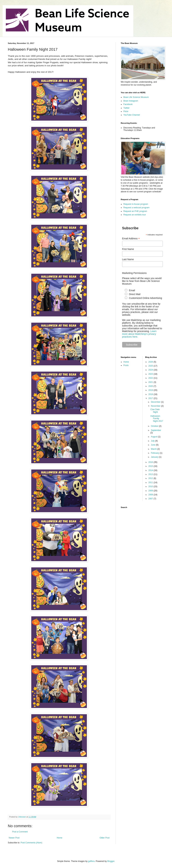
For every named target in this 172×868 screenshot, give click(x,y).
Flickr (126, 111)
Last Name (128, 259)
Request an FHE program (135, 211)
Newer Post (14, 838)
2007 (151, 499)
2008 (151, 495)
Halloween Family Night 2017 (157, 419)
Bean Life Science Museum (136, 97)
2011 (151, 483)
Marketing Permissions (134, 273)
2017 (151, 398)
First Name (128, 249)
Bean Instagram (131, 101)
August (154, 437)
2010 (151, 487)
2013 (151, 474)
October (155, 426)
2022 (151, 378)
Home (60, 838)
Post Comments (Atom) (31, 843)
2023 (151, 374)
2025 (151, 366)
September (156, 430)
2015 (151, 466)
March (154, 449)
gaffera (91, 861)
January (155, 457)
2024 (151, 370)
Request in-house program (136, 204)
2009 (151, 491)
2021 (151, 382)
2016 (151, 462)
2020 (151, 386)
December (156, 402)
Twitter (126, 108)
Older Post (105, 838)
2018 (151, 394)
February (155, 453)
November (156, 406)
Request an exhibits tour (135, 215)
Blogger (111, 861)
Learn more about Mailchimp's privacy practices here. (139, 334)
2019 (151, 390)
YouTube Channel (132, 115)
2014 (151, 470)
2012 (151, 478)
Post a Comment (20, 832)
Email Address (131, 239)
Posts (126, 365)
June (153, 445)
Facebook (128, 104)
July (153, 441)
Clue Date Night (155, 411)
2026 (151, 362)
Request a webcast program (136, 208)
